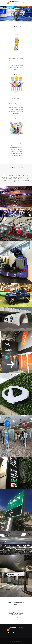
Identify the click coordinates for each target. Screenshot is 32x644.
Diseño (11, 176)
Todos (6, 176)
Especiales (18, 176)
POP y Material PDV (16, 180)
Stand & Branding (8, 179)
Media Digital (13, 177)
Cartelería (17, 179)
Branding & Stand (24, 177)
